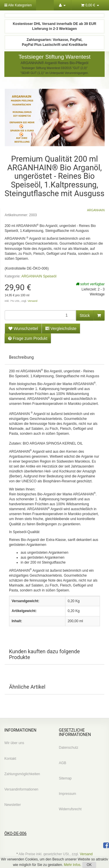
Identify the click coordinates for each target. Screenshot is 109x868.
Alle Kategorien (18, 5)
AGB (63, 763)
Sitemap (65, 778)
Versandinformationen (21, 789)
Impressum (68, 794)
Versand (33, 301)
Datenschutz (69, 748)
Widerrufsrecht (70, 809)
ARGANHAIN (96, 210)
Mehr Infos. (73, 865)
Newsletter (13, 805)
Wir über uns (14, 743)
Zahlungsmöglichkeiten (22, 774)
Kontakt (10, 759)
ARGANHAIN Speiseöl (39, 276)
